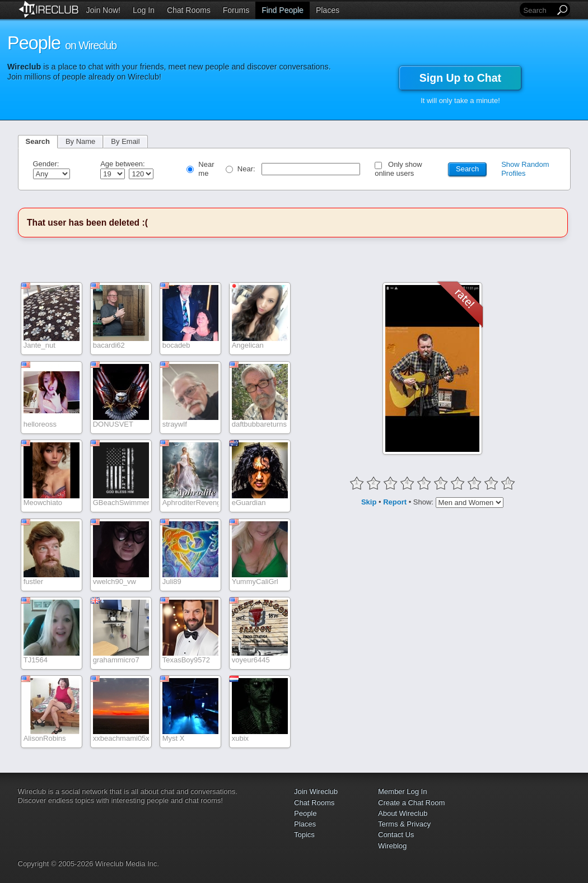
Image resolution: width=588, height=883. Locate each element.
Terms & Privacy (404, 824)
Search (38, 141)
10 (508, 482)
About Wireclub (403, 813)
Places (328, 10)
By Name (80, 141)
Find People (283, 10)
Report (395, 501)
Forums (236, 10)
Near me (206, 169)
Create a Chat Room (411, 803)
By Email (125, 141)
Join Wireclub (316, 791)
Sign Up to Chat (460, 78)
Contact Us (396, 835)
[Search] (538, 10)
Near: (247, 169)
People (305, 813)
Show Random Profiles (525, 169)
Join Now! (103, 10)
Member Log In (402, 791)
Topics (304, 835)
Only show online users (398, 169)
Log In (144, 10)
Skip (369, 501)
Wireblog (392, 846)
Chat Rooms (189, 10)
